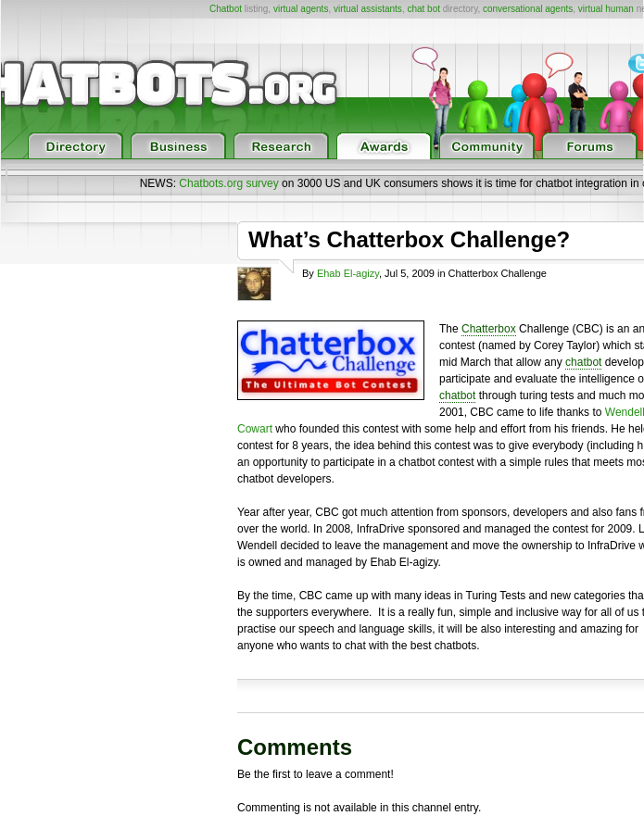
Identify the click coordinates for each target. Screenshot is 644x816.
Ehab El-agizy (348, 273)
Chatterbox (489, 329)
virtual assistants (368, 9)
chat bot (423, 9)
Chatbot (226, 9)
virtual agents (301, 9)
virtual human (606, 9)
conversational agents (528, 9)
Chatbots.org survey (228, 183)
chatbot (583, 362)
